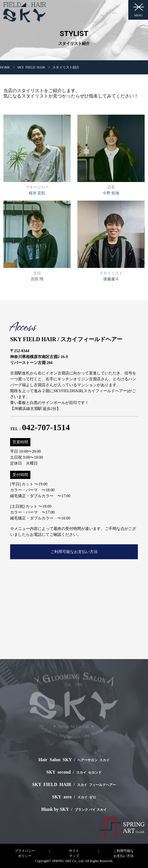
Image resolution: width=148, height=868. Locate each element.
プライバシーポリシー (25, 853)
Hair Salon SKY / (74, 760)
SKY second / (74, 772)
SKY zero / (74, 797)
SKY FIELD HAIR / (74, 784)
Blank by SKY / (74, 809)
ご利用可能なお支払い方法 (74, 552)
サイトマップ (74, 853)
